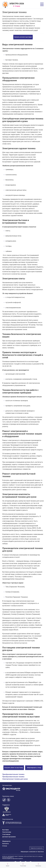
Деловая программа (9, 837)
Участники (23, 865)
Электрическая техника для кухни (15, 779)
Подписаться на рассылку (37, 848)
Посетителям (7, 832)
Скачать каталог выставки (23, 37)
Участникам (6, 834)
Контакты (38, 865)
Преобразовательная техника (13, 774)
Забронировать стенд (34, 768)
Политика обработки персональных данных (13, 859)
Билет (8, 865)
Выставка (6, 830)
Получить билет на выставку (14, 768)
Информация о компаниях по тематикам (32, 852)
